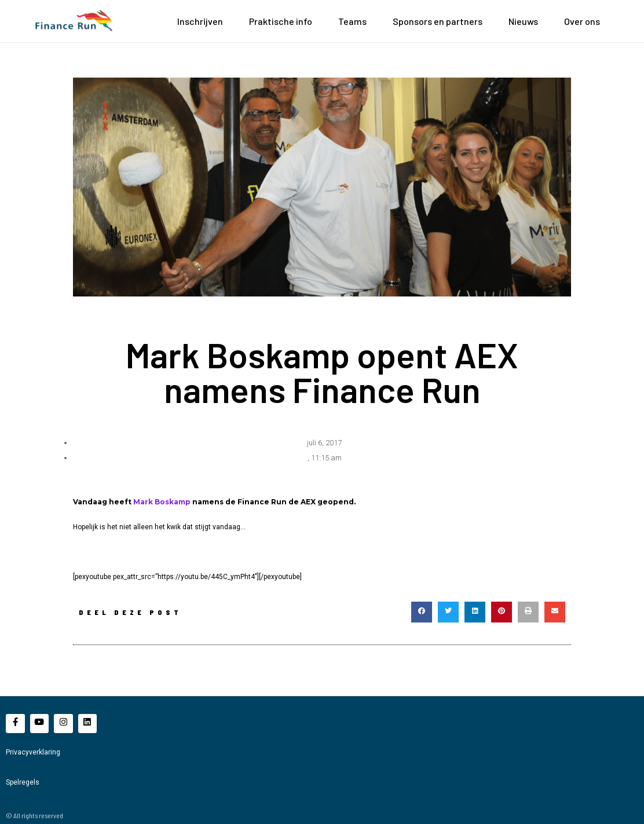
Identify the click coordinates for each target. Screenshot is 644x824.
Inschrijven (200, 21)
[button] (422, 611)
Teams (352, 21)
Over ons (582, 21)
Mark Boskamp (162, 501)
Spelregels (23, 782)
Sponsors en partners (438, 21)
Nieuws (523, 21)
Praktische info (281, 21)
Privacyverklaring (33, 752)
